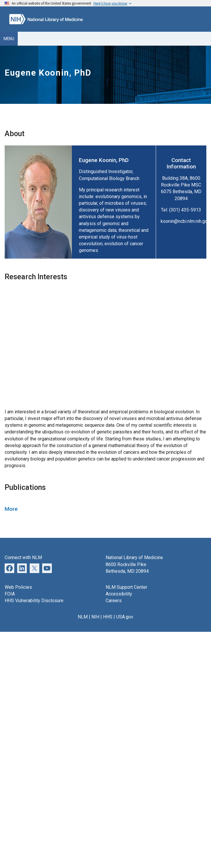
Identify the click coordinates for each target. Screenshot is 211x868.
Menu (9, 39)
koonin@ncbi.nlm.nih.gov (185, 221)
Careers (114, 601)
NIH (95, 617)
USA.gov (125, 617)
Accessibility (119, 594)
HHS (108, 617)
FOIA (10, 594)
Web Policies (18, 587)
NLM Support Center (126, 587)
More (11, 509)
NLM (83, 617)
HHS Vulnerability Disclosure (34, 601)
